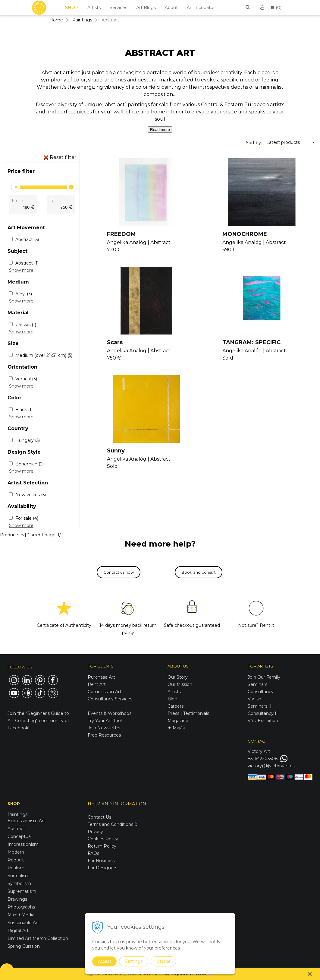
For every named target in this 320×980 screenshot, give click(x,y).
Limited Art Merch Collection (38, 938)
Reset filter (63, 157)
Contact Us (99, 817)
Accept (104, 961)
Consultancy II (263, 713)
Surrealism (19, 876)
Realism (16, 868)
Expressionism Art (26, 821)
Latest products (283, 142)
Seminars (257, 684)
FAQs (93, 853)
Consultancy (261, 692)
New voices (31, 495)
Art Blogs (146, 8)
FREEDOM (122, 234)
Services (118, 8)
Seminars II (260, 706)
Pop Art (16, 860)
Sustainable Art (23, 923)
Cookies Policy (103, 839)
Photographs (21, 907)
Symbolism (19, 883)
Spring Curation (24, 946)
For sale (27, 518)
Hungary (28, 440)
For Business (102, 861)
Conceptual (20, 836)
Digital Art (18, 931)
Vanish (254, 699)
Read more (160, 130)
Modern (16, 852)
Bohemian (30, 464)
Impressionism (23, 844)
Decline (163, 961)
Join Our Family (264, 677)
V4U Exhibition (263, 721)
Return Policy (102, 846)
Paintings (17, 814)
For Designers (102, 868)
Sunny (116, 451)
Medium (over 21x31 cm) (44, 355)
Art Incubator (201, 8)
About (171, 8)
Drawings (17, 899)
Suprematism (22, 891)
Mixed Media (21, 915)
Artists (94, 8)
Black (24, 410)
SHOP (72, 8)
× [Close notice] (310, 974)
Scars (115, 342)
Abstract (27, 239)
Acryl (24, 294)
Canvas (26, 325)
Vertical (26, 379)
